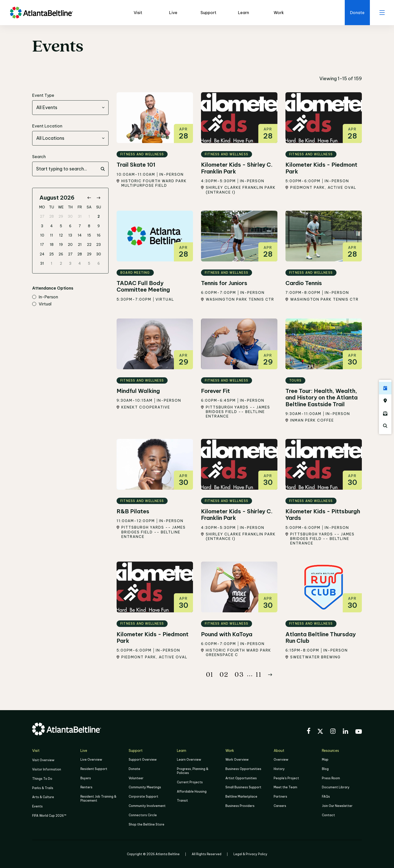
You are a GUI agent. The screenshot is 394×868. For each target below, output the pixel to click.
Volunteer (136, 778)
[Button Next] (270, 675)
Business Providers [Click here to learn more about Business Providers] (240, 805)
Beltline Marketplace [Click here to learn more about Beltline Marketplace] (241, 796)
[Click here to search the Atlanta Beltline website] (385, 426)
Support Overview (143, 760)
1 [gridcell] (89, 217)
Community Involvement (147, 805)
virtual (42, 304)
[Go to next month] (98, 198)
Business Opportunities (243, 769)
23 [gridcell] (98, 245)
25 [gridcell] (52, 254)
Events (37, 806)
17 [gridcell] (42, 245)
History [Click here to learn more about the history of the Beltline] (279, 769)
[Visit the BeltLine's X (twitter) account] (320, 732)
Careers (280, 805)
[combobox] (70, 108)
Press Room (331, 778)
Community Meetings (145, 787)
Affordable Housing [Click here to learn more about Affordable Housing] (192, 791)
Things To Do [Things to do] (42, 778)
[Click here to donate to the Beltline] (356, 13)
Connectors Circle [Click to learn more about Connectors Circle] (143, 815)
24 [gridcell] (42, 254)
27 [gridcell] (42, 217)
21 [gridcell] (80, 245)
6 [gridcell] (70, 226)
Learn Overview (189, 760)
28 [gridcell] (52, 217)
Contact (328, 815)
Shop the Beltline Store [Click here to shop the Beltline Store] (146, 824)
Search (39, 157)
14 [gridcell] (80, 235)
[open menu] (381, 13)
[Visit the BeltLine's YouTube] (359, 732)
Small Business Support (243, 787)
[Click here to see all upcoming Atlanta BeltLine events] (385, 388)
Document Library (336, 787)
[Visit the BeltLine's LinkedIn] (346, 732)
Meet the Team (285, 787)
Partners (280, 796)
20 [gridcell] (70, 245)
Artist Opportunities (241, 778)
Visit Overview (43, 760)
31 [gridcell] (80, 217)
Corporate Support (143, 796)
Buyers (86, 778)
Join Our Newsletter (337, 805)
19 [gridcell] (61, 245)
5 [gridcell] (61, 226)
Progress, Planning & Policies (193, 771)
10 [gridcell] (42, 235)
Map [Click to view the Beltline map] (325, 760)
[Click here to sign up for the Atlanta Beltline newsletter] (385, 413)
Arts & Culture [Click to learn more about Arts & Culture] (43, 796)
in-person (45, 297)
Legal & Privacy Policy (250, 853)
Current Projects (190, 782)
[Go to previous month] (89, 198)
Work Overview (237, 760)
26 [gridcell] (61, 254)
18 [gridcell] (52, 245)
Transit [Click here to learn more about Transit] (182, 800)
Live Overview (91, 760)
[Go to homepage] (41, 13)
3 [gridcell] (42, 226)
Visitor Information (47, 769)
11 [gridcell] (52, 235)
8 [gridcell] (89, 226)
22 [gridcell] (89, 245)
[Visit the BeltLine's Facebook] (309, 732)
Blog (325, 769)
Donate (134, 769)
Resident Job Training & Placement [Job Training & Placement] (98, 798)
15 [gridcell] (89, 235)
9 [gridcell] (99, 226)
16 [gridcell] (99, 235)
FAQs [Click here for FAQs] (326, 796)
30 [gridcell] (70, 217)
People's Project (286, 778)
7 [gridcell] (80, 226)
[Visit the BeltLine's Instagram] (333, 732)
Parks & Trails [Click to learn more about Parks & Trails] (43, 787)
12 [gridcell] (61, 235)
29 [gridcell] (61, 217)
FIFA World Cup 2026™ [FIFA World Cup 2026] (49, 815)
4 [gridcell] (52, 226)
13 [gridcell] (70, 235)
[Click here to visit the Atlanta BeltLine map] (385, 401)
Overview (281, 760)
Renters (86, 787)
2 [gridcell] (99, 217)
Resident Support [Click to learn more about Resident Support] (94, 769)
